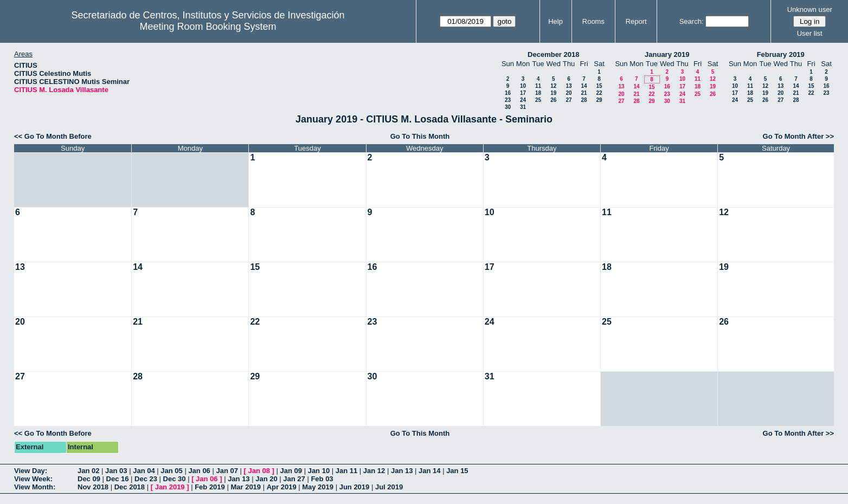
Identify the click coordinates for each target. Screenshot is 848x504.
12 (553, 86)
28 (584, 100)
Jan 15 (457, 471)
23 (508, 100)
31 (523, 107)
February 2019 (781, 54)
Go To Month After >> (798, 136)
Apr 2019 (282, 487)
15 (599, 86)
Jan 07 (227, 471)
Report (636, 21)
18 (538, 93)
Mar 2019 (246, 487)
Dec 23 (146, 479)
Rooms (593, 21)
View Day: (31, 471)
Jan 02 (88, 471)
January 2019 (667, 54)
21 (584, 93)
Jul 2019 (389, 487)
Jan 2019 (170, 487)
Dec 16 (118, 479)
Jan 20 (266, 479)
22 (599, 93)
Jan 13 (402, 471)
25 (538, 100)
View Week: (33, 479)
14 (584, 86)
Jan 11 (346, 471)
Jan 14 (429, 471)
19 (553, 93)
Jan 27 (294, 479)
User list (810, 33)
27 (568, 100)
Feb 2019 (210, 487)
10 (523, 86)
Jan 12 (374, 471)
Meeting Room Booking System (208, 27)
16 (508, 93)
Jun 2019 (355, 487)
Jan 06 (199, 471)
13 (568, 86)
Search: (692, 21)
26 (553, 100)
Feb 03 (322, 479)
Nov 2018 (93, 487)
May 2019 (318, 487)
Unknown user (810, 9)
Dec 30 (175, 479)
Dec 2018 (130, 487)
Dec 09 (89, 479)
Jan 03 (116, 471)
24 (523, 100)
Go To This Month (420, 136)
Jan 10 (319, 471)
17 (523, 93)
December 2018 (553, 54)
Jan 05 (171, 471)
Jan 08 (259, 471)
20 (568, 93)
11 (538, 86)
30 (508, 107)
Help (555, 21)
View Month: (35, 487)
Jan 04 (144, 471)
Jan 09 (291, 471)
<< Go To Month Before (53, 136)
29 (599, 100)
